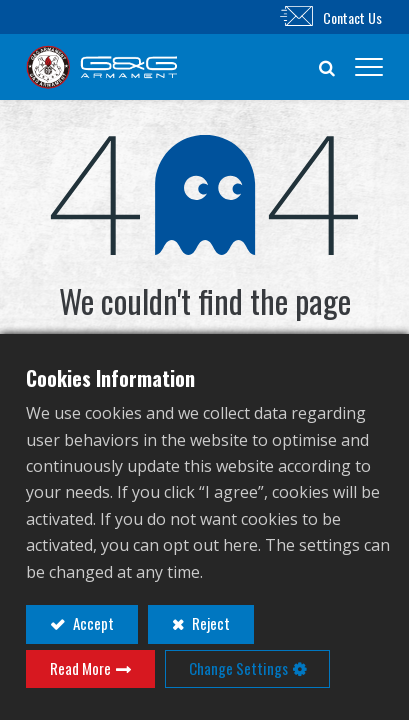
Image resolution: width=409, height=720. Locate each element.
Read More (80, 668)
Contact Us (352, 17)
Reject (209, 623)
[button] (327, 67)
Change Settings (238, 668)
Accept (92, 623)
